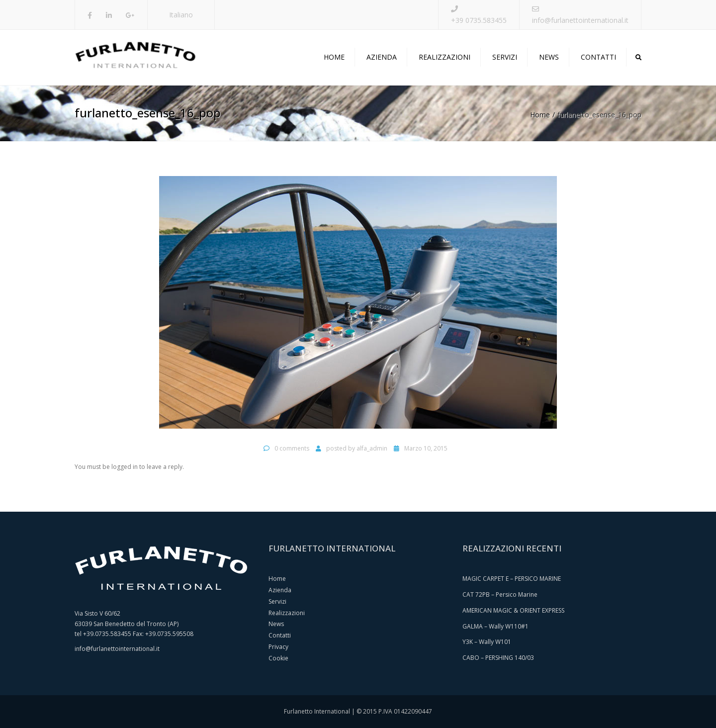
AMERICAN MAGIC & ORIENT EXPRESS (513, 610)
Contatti (598, 57)
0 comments (292, 448)
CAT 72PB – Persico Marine (500, 594)
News (549, 57)
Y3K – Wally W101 (487, 642)
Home (334, 57)
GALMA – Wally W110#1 (495, 626)
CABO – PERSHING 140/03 (498, 658)
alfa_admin (372, 448)
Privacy (278, 647)
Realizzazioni (445, 57)
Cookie (278, 658)
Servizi (505, 57)
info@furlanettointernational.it (580, 20)
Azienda (382, 57)
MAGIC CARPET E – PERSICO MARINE (512, 579)
